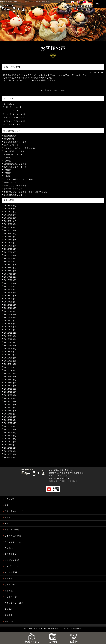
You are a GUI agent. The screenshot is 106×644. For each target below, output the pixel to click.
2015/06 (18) (11, 358)
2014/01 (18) (11, 408)
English (8, 609)
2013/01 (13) (11, 442)
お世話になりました (13, 189)
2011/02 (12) (11, 451)
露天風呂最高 (10, 136)
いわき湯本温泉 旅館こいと (11, 1)
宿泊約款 (9, 591)
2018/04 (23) (11, 258)
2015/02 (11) (11, 370)
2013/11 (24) (11, 414)
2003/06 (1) (10, 457)
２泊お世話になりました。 (16, 195)
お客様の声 (10, 585)
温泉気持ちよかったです (15, 164)
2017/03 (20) (11, 296)
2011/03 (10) (11, 448)
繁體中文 (9, 615)
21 (10, 121)
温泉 (7, 505)
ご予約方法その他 (13, 536)
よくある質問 (11, 572)
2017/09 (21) (11, 277)
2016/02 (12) (11, 333)
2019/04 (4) (10, 221)
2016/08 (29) (11, 317)
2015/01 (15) (11, 373)
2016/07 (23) (11, 321)
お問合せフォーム (13, 542)
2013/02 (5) (10, 439)
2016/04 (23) (11, 327)
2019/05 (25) (11, 218)
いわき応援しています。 (15, 151)
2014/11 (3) (10, 380)
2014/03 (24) (11, 401)
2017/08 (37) (11, 280)
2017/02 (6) (10, 299)
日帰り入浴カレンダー (15, 511)
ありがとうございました (15, 167)
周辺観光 (9, 548)
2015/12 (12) (11, 339)
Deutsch (9, 621)
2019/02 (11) (11, 227)
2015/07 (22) (11, 355)
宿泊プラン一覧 (12, 530)
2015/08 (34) (11, 352)
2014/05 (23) (11, 395)
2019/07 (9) (10, 212)
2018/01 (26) (11, 265)
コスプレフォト (12, 566)
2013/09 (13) (11, 417)
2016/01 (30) (11, 336)
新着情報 (9, 578)
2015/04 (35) (11, 364)
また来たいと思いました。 (16, 154)
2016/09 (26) (11, 314)
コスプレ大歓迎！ (13, 560)
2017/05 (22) (11, 289)
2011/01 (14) (11, 454)
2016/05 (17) (11, 324)
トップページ (11, 597)
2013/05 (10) (11, 429)
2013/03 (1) (10, 436)
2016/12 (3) (10, 305)
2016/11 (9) (10, 308)
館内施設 (9, 517)
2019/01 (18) (11, 230)
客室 (7, 524)
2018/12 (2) (10, 233)
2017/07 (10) (11, 283)
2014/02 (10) (11, 404)
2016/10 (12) (11, 311)
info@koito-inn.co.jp (66, 481)
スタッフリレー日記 (14, 603)
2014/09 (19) (11, 386)
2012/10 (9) (10, 445)
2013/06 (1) (10, 426)
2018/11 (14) (11, 237)
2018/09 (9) (10, 243)
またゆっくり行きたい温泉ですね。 (21, 148)
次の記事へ (60, 90)
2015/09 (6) (10, 348)
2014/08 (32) (11, 389)
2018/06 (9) (10, 252)
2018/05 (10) (11, 255)
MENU (100, 4)
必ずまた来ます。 (12, 145)
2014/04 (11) (11, 398)
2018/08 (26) (11, 246)
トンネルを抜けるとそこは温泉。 (20, 179)
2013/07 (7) (10, 423)
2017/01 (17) (11, 302)
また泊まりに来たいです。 (16, 142)
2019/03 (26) (11, 224)
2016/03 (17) (11, 330)
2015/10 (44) (11, 345)
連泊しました (10, 182)
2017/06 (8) (10, 286)
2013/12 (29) (11, 411)
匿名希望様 (9, 139)
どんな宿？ (10, 499)
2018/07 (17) (11, 249)
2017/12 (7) (10, 268)
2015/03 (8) (10, 367)
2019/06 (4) (10, 215)
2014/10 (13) (11, 383)
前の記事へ (46, 90)
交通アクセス (11, 554)
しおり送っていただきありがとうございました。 (27, 192)
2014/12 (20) (11, 376)
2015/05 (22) (11, 361)
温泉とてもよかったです (15, 186)
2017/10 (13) (11, 274)
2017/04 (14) (11, 292)
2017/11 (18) (11, 271)
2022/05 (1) (10, 206)
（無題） (8, 157)
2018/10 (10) (11, 240)
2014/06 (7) (10, 392)
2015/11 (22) (11, 342)
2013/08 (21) (11, 420)
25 (24, 121)
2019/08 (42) (11, 209)
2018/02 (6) (10, 261)
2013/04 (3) (10, 432)
